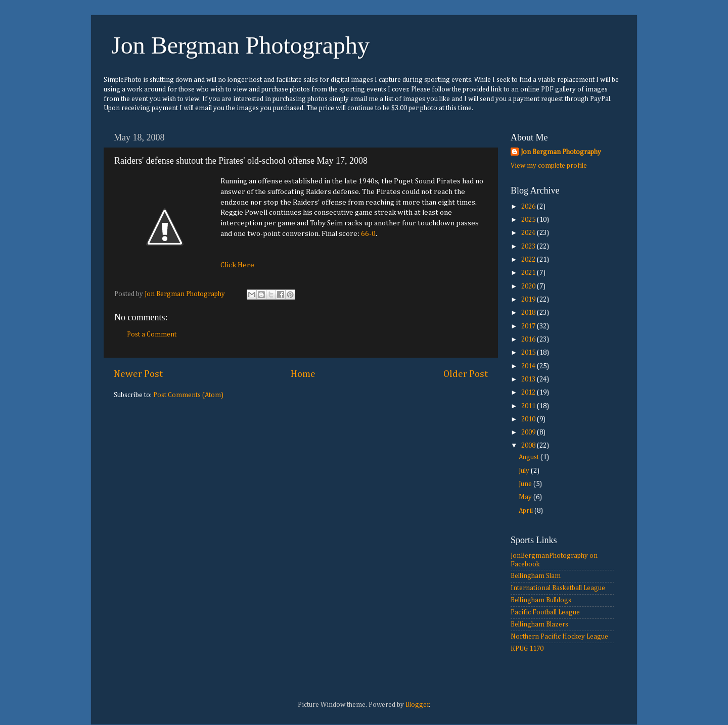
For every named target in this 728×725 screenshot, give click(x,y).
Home (303, 374)
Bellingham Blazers (539, 624)
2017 (529, 326)
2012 (529, 393)
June (526, 484)
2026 (529, 207)
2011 (529, 406)
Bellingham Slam (536, 576)
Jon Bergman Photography (240, 45)
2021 (529, 273)
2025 (529, 220)
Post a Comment (152, 334)
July (525, 471)
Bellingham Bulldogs (541, 600)
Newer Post (138, 374)
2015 (529, 353)
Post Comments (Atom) (188, 395)
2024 (529, 233)
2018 (529, 313)
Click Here (237, 265)
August (530, 457)
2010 (529, 419)
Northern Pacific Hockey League (559, 637)
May (526, 497)
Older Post (466, 374)
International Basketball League (558, 588)
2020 (529, 286)
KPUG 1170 (527, 649)
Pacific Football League (545, 612)
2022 (529, 260)
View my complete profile (549, 166)
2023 (529, 247)
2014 (529, 366)
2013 (529, 379)
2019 (529, 300)
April (527, 511)
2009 (529, 432)
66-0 (368, 234)
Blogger (417, 705)
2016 (529, 340)
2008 (529, 446)
